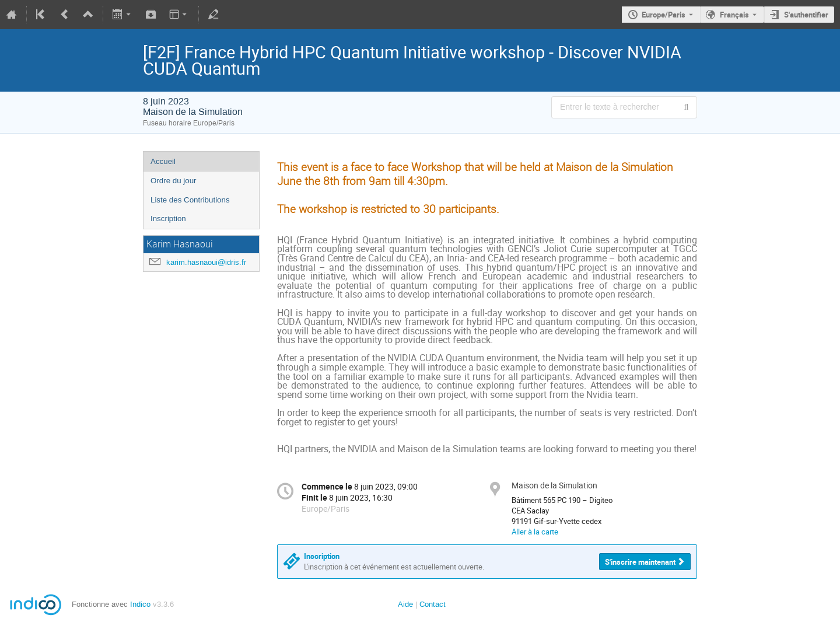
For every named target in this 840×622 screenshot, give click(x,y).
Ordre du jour (174, 181)
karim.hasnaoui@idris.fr (206, 262)
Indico (140, 604)
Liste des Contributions (190, 200)
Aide (405, 604)
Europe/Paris (664, 15)
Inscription (168, 219)
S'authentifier (806, 15)
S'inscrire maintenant (640, 562)
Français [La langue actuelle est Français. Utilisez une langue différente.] (734, 15)
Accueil (163, 161)
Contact (433, 604)
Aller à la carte (535, 532)
